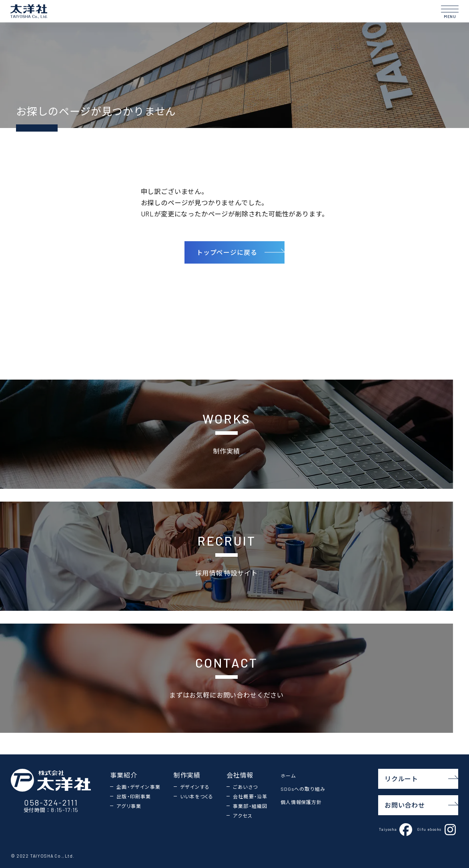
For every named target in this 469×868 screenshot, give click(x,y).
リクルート (421, 779)
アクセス (243, 816)
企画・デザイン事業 (138, 787)
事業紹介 (123, 775)
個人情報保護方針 (301, 802)
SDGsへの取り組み (303, 789)
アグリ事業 (129, 806)
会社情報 (240, 775)
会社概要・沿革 (250, 796)
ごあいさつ (245, 787)
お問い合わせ (421, 805)
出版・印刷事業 (134, 796)
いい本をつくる (197, 796)
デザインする (195, 787)
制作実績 (187, 775)
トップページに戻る (241, 252)
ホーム (288, 776)
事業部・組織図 (250, 806)
